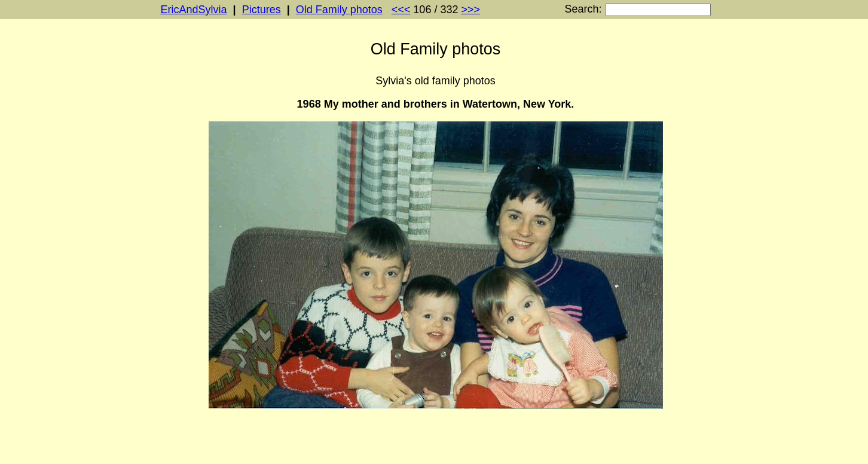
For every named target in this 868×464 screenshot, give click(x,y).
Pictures (262, 10)
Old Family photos (339, 10)
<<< (401, 10)
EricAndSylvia (194, 10)
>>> (470, 10)
